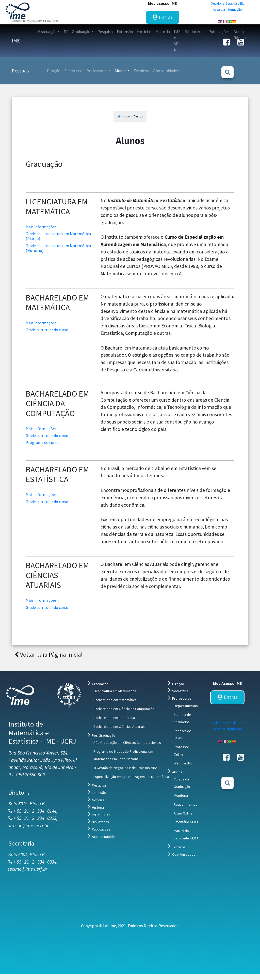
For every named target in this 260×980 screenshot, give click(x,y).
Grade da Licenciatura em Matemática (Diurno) (58, 236)
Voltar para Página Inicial (48, 654)
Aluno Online (183, 813)
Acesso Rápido (103, 837)
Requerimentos (185, 804)
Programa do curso (43, 442)
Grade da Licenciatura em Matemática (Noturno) (58, 248)
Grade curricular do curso (49, 330)
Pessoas (20, 71)
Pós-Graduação (104, 735)
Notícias (98, 800)
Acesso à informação (227, 9)
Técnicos (179, 847)
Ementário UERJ (186, 822)
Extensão (99, 793)
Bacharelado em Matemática (115, 700)
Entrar (162, 17)
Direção (178, 684)
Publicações (101, 829)
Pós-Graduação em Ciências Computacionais (127, 743)
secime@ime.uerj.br (28, 869)
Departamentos (186, 706)
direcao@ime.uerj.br (28, 825)
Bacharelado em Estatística (114, 718)
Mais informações (41, 227)
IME (16, 41)
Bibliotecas (100, 822)
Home (124, 116)
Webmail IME (183, 763)
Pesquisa (99, 785)
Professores (182, 698)
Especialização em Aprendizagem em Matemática (131, 777)
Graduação (100, 684)
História (98, 807)
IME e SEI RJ (101, 815)
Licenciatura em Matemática (115, 691)
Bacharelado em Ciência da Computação (124, 709)
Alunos (177, 772)
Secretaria (180, 691)
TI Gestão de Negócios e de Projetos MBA (125, 768)
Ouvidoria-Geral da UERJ (228, 3)
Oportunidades (184, 854)
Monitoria (181, 795)
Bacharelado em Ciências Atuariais (119, 727)
